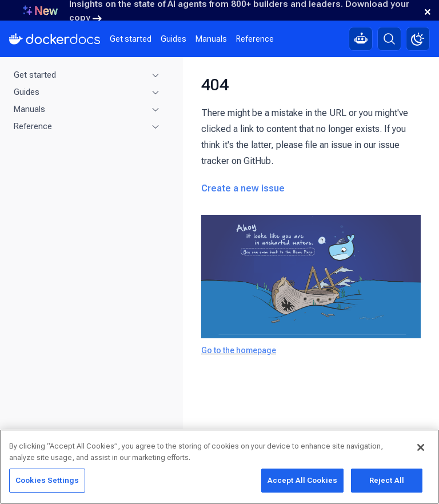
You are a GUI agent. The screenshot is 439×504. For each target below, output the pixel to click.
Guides (173, 39)
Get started (131, 39)
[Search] (389, 39)
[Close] (421, 447)
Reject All (387, 480)
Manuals (211, 39)
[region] (219, 467)
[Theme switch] (418, 39)
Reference (255, 39)
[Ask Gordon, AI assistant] (361, 39)
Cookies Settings (47, 480)
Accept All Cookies (302, 480)
